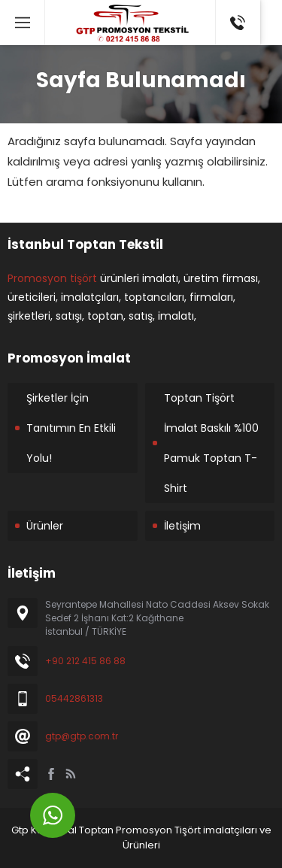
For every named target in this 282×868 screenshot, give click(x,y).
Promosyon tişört (52, 278)
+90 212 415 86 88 (85, 661)
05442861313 (74, 698)
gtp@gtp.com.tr (82, 736)
